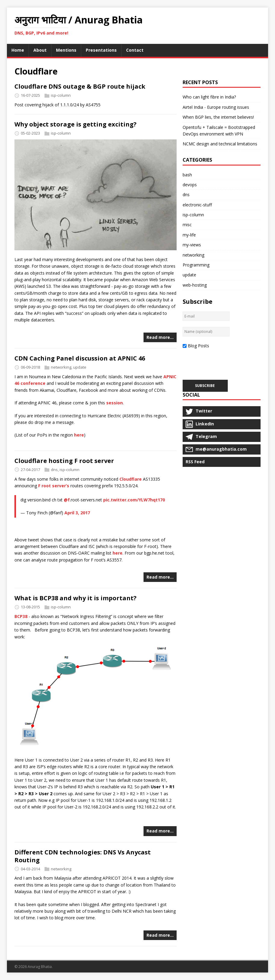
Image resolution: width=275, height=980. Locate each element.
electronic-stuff (197, 205)
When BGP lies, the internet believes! (218, 117)
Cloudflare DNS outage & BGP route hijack (80, 86)
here (79, 435)
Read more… (160, 337)
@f (67, 500)
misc (187, 225)
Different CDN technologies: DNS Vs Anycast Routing (83, 856)
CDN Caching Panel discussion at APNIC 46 (80, 358)
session (114, 403)
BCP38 (21, 616)
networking (61, 367)
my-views (192, 245)
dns (54, 470)
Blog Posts (198, 346)
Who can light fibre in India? (209, 97)
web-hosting (195, 285)
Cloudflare (131, 479)
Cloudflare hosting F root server (64, 461)
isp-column (61, 95)
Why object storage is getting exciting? (76, 124)
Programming (196, 265)
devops (190, 185)
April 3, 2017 (77, 513)
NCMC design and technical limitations (220, 144)
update (80, 367)
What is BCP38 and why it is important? (76, 598)
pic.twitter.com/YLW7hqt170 (134, 500)
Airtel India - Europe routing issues (216, 107)
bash (187, 175)
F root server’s (54, 486)
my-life (189, 235)
